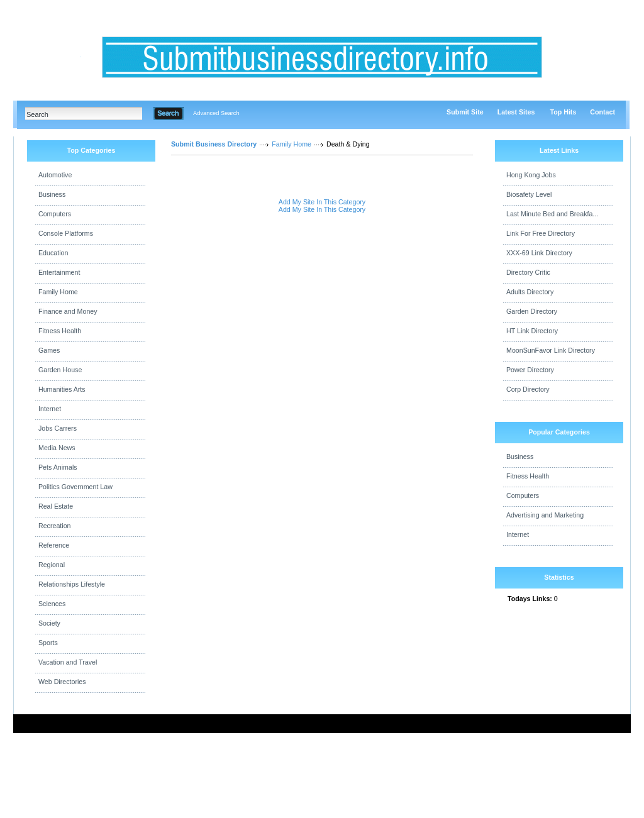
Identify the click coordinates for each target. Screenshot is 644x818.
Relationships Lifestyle (72, 584)
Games (49, 350)
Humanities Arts (62, 389)
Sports (48, 643)
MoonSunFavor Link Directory (551, 350)
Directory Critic (528, 272)
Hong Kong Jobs (531, 175)
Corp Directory (528, 389)
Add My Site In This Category (322, 202)
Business (52, 194)
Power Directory (530, 370)
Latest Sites (516, 112)
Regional (52, 565)
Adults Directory (530, 292)
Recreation (55, 526)
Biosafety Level (529, 194)
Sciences (52, 604)
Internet (50, 409)
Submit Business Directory (214, 144)
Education (53, 253)
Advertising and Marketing (545, 515)
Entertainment (59, 272)
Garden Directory (532, 311)
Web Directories (62, 682)
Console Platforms (66, 233)
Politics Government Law (75, 487)
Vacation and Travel (68, 662)
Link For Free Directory (541, 233)
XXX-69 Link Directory (539, 253)
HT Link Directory (532, 331)
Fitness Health (60, 331)
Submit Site (465, 112)
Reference (54, 545)
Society (49, 623)
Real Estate (56, 506)
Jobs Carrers (58, 428)
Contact (602, 112)
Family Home (58, 292)
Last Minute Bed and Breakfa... (552, 214)
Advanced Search (216, 113)
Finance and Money (68, 311)
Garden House (60, 370)
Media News (57, 448)
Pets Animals (58, 467)
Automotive (55, 175)
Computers (55, 214)
